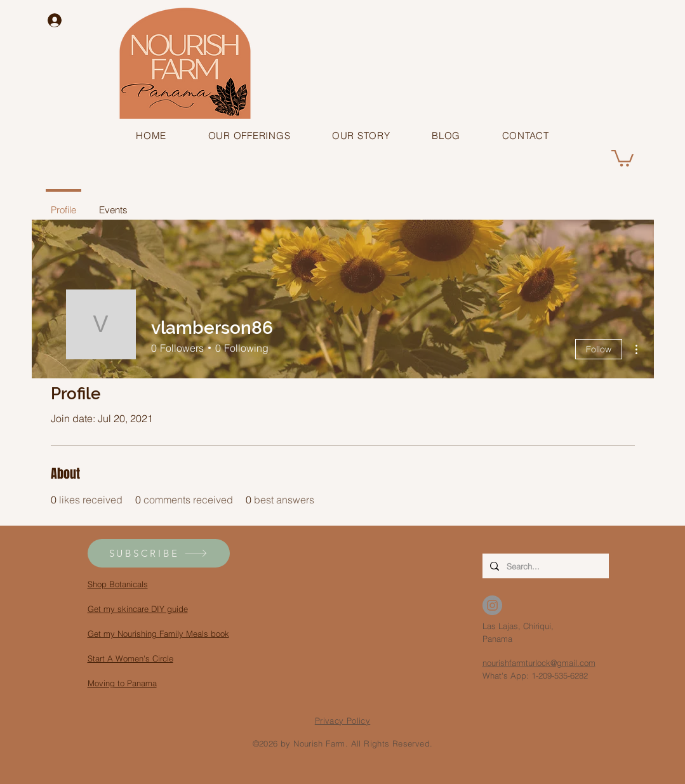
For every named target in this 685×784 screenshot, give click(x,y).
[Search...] (544, 566)
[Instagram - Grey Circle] (492, 605)
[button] (249, 136)
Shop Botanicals (118, 584)
